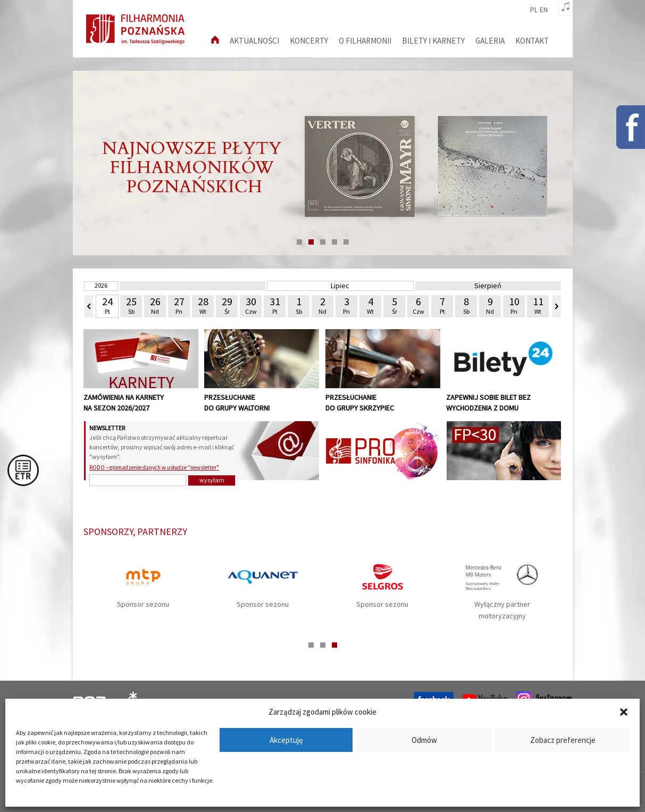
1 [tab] (299, 242)
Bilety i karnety (433, 41)
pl (534, 10)
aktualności (254, 41)
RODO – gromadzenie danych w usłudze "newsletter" (154, 467)
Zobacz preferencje (563, 740)
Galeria (490, 41)
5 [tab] (346, 242)
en (544, 10)
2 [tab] (311, 242)
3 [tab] (323, 242)
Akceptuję (286, 740)
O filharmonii (365, 41)
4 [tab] (334, 242)
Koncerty (309, 41)
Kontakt (532, 41)
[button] (624, 712)
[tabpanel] (323, 163)
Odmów (424, 740)
